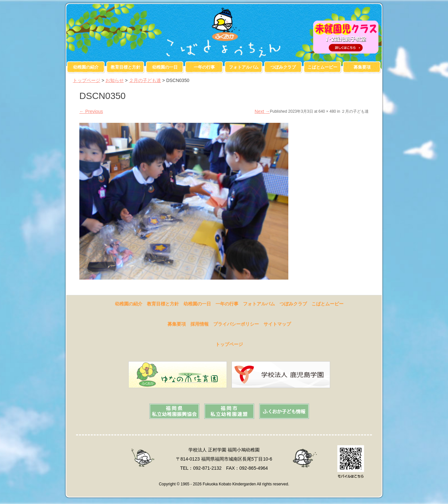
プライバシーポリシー (236, 324)
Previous (91, 111)
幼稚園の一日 (165, 67)
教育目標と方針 (126, 67)
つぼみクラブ (283, 67)
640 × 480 (327, 111)
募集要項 (362, 67)
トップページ (87, 80)
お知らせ (115, 80)
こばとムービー (322, 67)
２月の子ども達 (145, 80)
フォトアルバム (244, 67)
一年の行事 (204, 67)
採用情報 (200, 324)
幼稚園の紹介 (86, 67)
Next (262, 111)
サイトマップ (277, 324)
